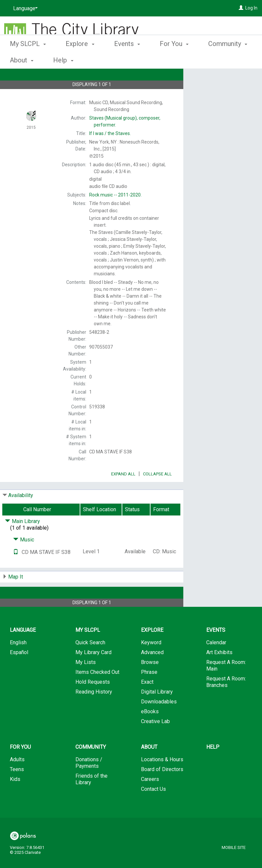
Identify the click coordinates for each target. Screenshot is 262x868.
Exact (147, 700)
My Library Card (93, 671)
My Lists (86, 681)
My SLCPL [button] (28, 59)
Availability (21, 514)
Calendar (216, 661)
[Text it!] (16, 571)
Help (213, 765)
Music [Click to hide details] (24, 558)
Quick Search (90, 661)
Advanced (152, 671)
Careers (150, 798)
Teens (17, 788)
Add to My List (222, 92)
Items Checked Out (97, 690)
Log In (251, 8)
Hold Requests (93, 700)
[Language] (24, 9)
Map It (16, 595)
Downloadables (159, 720)
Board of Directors (162, 788)
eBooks (150, 730)
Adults (17, 778)
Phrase (149, 690)
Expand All (123, 492)
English (18, 661)
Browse (150, 681)
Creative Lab (155, 740)
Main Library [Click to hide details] (22, 540)
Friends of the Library (91, 798)
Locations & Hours (162, 778)
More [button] (221, 60)
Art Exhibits (219, 671)
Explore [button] (80, 59)
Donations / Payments (89, 781)
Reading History (94, 710)
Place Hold (213, 79)
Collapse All (157, 492)
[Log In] (241, 8)
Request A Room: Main (226, 684)
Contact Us (153, 807)
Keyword (151, 661)
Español (19, 671)
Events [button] (127, 59)
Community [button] (91, 765)
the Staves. (110, 133)
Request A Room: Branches (226, 700)
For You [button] (174, 59)
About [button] (149, 765)
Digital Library (157, 710)
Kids (15, 798)
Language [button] (23, 648)
